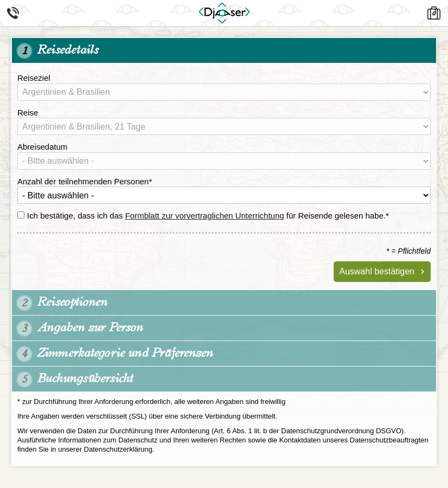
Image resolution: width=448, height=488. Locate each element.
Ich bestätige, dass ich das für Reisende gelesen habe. (203, 216)
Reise (28, 113)
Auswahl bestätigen (377, 271)
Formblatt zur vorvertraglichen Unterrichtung (204, 216)
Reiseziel (34, 78)
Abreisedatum (43, 147)
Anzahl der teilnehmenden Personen (85, 181)
